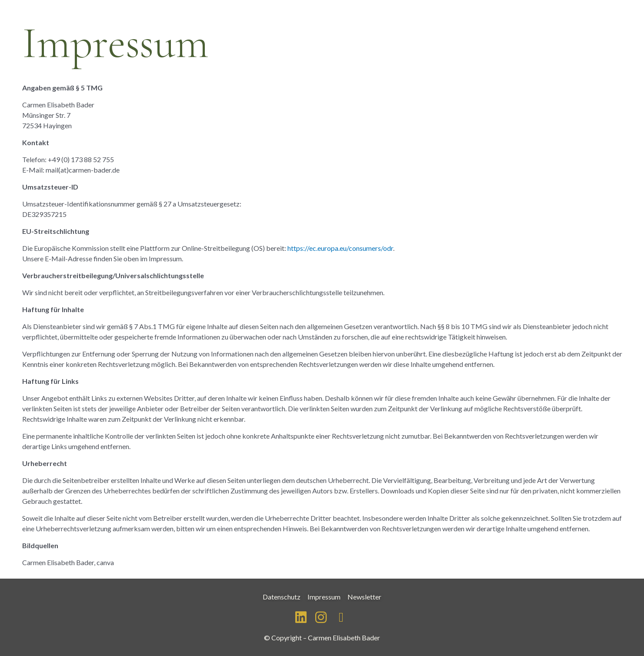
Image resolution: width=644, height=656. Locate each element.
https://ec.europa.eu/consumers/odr (340, 248)
